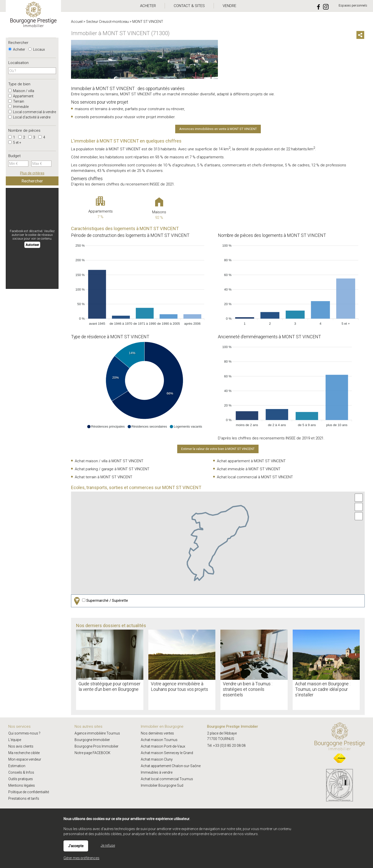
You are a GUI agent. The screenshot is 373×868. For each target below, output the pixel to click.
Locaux (37, 49)
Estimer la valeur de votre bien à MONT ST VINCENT (218, 449)
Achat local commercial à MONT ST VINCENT (255, 477)
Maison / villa (21, 91)
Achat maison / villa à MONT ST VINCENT (109, 461)
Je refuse (108, 845)
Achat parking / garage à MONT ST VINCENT (112, 469)
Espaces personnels (353, 5)
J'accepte (76, 846)
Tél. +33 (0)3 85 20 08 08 (226, 746)
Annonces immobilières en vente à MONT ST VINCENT (218, 129)
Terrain (16, 101)
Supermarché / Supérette (100, 601)
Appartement (21, 96)
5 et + (15, 143)
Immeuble (18, 107)
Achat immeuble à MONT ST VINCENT (249, 469)
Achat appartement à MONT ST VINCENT (251, 461)
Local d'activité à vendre (29, 117)
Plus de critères (32, 173)
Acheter (17, 49)
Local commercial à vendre (32, 112)
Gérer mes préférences (81, 858)
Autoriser (32, 245)
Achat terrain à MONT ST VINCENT (104, 477)
